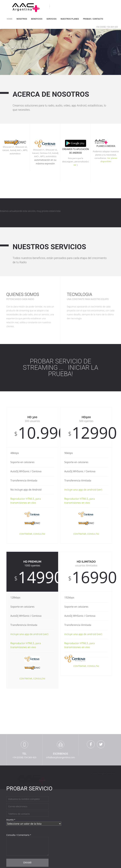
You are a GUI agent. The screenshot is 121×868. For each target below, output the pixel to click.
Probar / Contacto (93, 19)
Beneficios (37, 19)
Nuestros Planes (70, 19)
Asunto (11, 820)
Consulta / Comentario (19, 835)
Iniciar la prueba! (73, 371)
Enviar (27, 863)
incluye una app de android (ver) (83, 490)
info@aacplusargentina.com (60, 757)
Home (10, 19)
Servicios (52, 19)
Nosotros (22, 19)
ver (75, 165)
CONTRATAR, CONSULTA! (32, 534)
